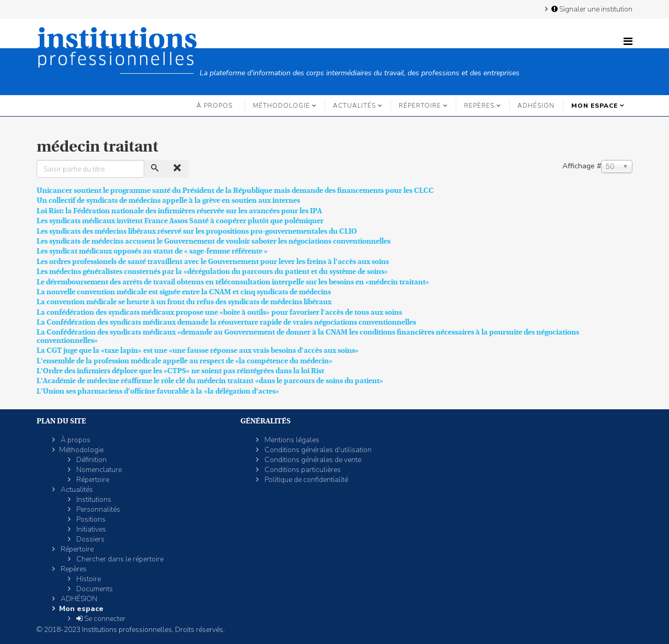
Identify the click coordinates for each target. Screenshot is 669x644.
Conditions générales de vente (312, 460)
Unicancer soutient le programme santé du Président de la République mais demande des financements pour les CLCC (235, 190)
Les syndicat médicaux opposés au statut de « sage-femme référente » (152, 251)
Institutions (93, 499)
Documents (94, 589)
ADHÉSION (536, 106)
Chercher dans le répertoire (119, 559)
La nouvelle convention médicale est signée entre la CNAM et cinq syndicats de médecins (184, 292)
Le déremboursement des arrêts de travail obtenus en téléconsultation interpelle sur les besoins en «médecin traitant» (233, 282)
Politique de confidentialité (305, 480)
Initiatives (90, 529)
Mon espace (595, 106)
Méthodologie (281, 106)
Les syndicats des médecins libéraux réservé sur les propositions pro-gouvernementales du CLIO (197, 231)
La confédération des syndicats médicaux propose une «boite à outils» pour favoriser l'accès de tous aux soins (219, 312)
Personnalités (97, 509)
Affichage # (582, 166)
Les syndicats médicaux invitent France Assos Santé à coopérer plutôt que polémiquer (180, 221)
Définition (91, 460)
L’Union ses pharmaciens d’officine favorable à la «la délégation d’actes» (158, 391)
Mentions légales (291, 440)
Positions (90, 519)
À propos (215, 106)
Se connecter (100, 619)
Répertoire (420, 106)
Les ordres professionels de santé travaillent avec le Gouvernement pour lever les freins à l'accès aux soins (213, 261)
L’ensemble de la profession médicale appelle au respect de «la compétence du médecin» (184, 361)
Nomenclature (98, 470)
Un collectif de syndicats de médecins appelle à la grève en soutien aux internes (168, 200)
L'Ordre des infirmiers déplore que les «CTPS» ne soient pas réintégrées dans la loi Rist (180, 371)
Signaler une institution (591, 9)
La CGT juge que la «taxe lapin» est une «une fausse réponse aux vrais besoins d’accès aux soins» (198, 350)
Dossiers (90, 539)
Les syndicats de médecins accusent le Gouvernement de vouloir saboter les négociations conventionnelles (214, 241)
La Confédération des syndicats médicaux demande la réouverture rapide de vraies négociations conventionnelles (226, 322)
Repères (479, 106)
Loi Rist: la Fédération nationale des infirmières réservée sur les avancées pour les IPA (179, 211)
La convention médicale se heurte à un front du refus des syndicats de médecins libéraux (184, 302)
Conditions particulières (302, 470)
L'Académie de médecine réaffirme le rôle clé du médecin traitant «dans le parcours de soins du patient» (210, 381)
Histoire (88, 579)
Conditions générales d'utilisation (317, 450)
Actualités (354, 106)
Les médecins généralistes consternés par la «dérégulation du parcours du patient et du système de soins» (212, 271)
